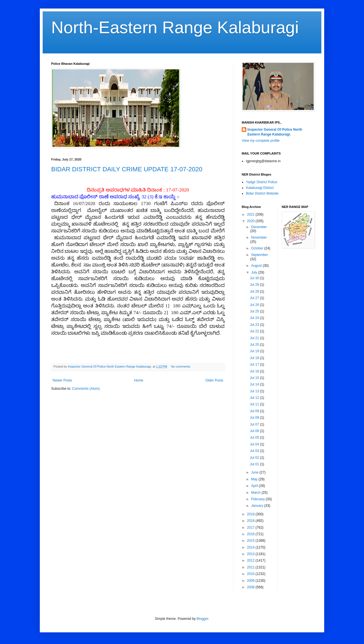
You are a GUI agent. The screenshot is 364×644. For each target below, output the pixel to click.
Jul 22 (255, 331)
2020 (251, 221)
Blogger (202, 619)
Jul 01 (255, 464)
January (258, 506)
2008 (251, 587)
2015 (251, 541)
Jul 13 (255, 391)
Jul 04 (255, 444)
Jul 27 (255, 298)
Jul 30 (255, 278)
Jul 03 (255, 451)
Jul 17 (255, 364)
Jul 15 (255, 378)
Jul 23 (255, 325)
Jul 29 (255, 285)
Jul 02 (255, 458)
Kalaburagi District (260, 188)
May (255, 479)
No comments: (181, 366)
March (256, 493)
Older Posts (214, 380)
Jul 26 (255, 305)
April (255, 486)
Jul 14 (255, 384)
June (255, 472)
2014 (251, 547)
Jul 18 (255, 358)
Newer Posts (62, 380)
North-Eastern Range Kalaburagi (175, 27)
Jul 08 (255, 418)
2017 (251, 528)
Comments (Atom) (86, 389)
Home (139, 380)
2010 (251, 574)
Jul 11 (255, 404)
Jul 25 (255, 311)
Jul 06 (255, 431)
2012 (251, 560)
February (258, 499)
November (259, 237)
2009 (251, 581)
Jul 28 (255, 291)
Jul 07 (255, 424)
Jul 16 (255, 371)
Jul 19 (255, 351)
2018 (251, 521)
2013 (251, 554)
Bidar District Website (262, 193)
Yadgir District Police (262, 182)
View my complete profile (261, 141)
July (255, 272)
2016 (251, 534)
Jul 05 (255, 437)
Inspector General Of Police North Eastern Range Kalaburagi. (275, 132)
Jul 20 (255, 345)
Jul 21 (255, 338)
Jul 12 (255, 398)
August (257, 266)
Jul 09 (255, 411)
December (259, 227)
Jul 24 (255, 318)
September (259, 255)
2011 (251, 567)
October (258, 248)
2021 (251, 214)
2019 (251, 514)
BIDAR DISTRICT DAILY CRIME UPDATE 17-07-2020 (127, 169)
